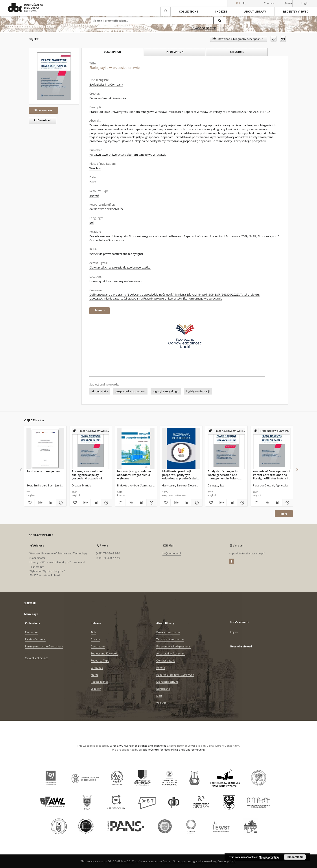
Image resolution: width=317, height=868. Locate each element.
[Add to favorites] (274, 39)
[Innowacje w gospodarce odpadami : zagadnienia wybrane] (136, 449)
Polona (161, 668)
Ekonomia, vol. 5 (268, 236)
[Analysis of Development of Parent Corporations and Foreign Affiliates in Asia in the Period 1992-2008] (272, 449)
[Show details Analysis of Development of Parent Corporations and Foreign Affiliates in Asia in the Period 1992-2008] (287, 503)
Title (93, 632)
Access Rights (99, 682)
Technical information (170, 639)
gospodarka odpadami (130, 391)
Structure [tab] (237, 52)
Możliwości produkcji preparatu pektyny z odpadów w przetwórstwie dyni (181, 475)
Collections (189, 12)
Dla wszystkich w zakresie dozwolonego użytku (120, 268)
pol (91, 223)
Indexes (221, 12)
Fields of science (35, 639)
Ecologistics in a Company (106, 85)
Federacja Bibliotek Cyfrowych (175, 675)
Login (305, 3)
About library (255, 12)
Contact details (166, 661)
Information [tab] (175, 52)
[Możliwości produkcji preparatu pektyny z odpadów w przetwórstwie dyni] (181, 449)
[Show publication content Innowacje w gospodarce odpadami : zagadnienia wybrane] (141, 503)
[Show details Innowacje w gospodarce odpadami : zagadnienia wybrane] (151, 503)
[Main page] (165, 11)
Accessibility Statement (171, 653)
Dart (159, 696)
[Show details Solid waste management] (60, 503)
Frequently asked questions (173, 646)
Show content (43, 110)
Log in (234, 632)
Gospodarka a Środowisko (107, 240)
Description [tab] (112, 52)
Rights (95, 675)
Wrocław (95, 168)
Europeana (163, 689)
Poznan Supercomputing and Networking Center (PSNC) (200, 861)
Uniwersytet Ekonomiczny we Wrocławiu (116, 281)
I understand (295, 857)
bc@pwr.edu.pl (172, 553)
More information (269, 857)
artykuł (94, 196)
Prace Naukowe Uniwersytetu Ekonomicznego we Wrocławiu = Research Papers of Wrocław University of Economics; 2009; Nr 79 (173, 236)
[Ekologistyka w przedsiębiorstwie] (54, 76)
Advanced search (203, 28)
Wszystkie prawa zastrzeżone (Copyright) (116, 254)
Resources (32, 632)
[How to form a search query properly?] (223, 28)
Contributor (98, 646)
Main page (31, 614)
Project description (168, 632)
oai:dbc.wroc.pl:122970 (106, 209)
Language (97, 668)
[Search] (220, 20)
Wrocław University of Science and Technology (139, 746)
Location (96, 689)
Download (41, 120)
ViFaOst (161, 703)
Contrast (269, 3)
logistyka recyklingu (166, 391)
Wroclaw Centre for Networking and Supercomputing (172, 750)
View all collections (37, 658)
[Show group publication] (91, 431)
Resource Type (100, 661)
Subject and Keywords (104, 653)
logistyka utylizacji (198, 391)
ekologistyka (100, 391)
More (284, 514)
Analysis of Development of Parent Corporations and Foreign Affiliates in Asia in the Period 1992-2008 (272, 475)
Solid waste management (44, 471)
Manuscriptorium (167, 682)
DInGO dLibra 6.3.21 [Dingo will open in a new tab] (121, 861)
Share (288, 4)
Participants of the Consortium (44, 646)
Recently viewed (296, 12)
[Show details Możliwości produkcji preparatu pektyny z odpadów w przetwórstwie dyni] (196, 503)
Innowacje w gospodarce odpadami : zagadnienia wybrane (134, 475)
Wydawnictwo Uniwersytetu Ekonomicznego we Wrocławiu (128, 155)
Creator (96, 639)
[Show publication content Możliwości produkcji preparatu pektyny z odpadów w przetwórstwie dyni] (186, 503)
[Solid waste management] (45, 449)
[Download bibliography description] (40, 503)
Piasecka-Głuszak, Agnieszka (108, 98)
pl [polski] (245, 3)
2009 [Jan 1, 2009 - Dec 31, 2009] (92, 182)
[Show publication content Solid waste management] (51, 503)
